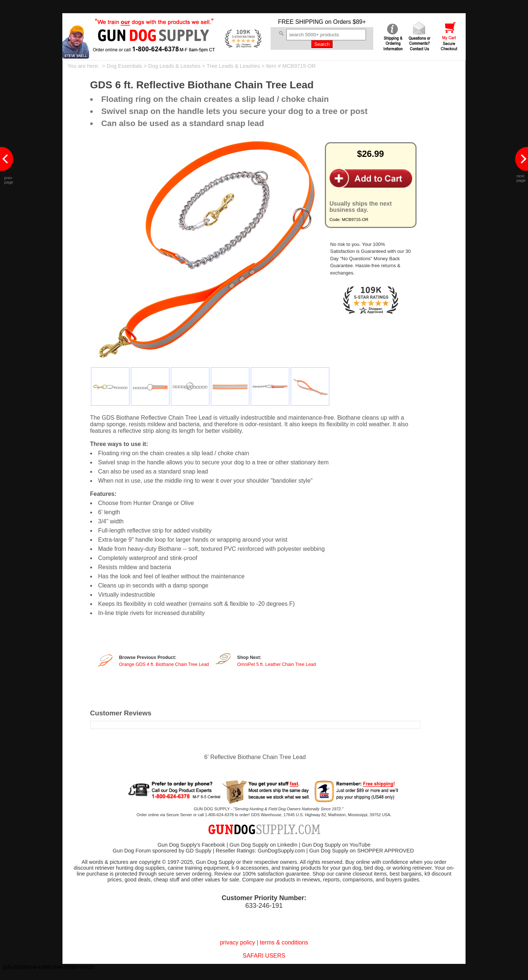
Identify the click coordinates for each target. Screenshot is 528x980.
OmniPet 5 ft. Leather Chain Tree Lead (277, 664)
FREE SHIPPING (301, 22)
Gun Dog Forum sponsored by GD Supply (162, 851)
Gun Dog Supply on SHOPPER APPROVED (361, 851)
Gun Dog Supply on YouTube (336, 845)
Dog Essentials (124, 66)
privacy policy (238, 942)
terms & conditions (284, 942)
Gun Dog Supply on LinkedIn (263, 845)
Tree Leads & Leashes (233, 66)
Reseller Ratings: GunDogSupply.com (260, 851)
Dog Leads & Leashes (174, 66)
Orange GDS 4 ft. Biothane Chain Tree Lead (164, 664)
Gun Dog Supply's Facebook (191, 845)
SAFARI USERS (264, 956)
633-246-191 (264, 906)
